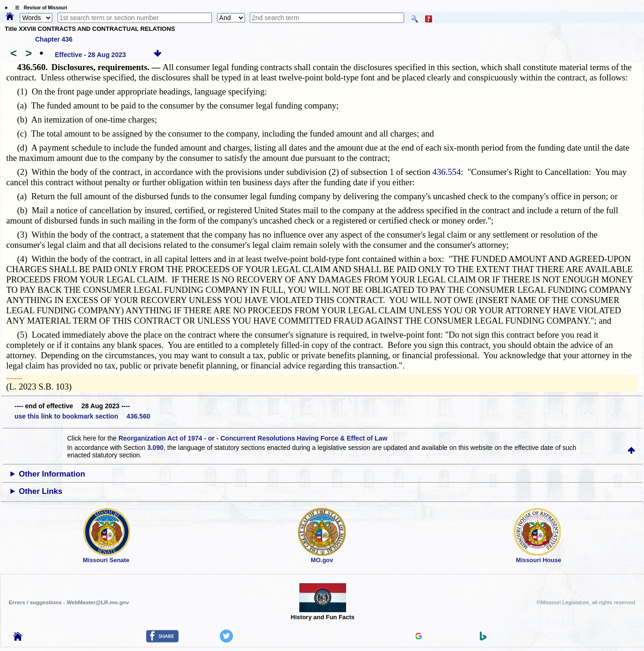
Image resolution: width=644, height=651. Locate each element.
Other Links (40, 491)
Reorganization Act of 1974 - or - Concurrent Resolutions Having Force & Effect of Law (253, 438)
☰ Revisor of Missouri (39, 8)
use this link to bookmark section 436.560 (82, 416)
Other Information (52, 474)
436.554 (447, 172)
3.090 (156, 448)
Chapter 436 (54, 39)
